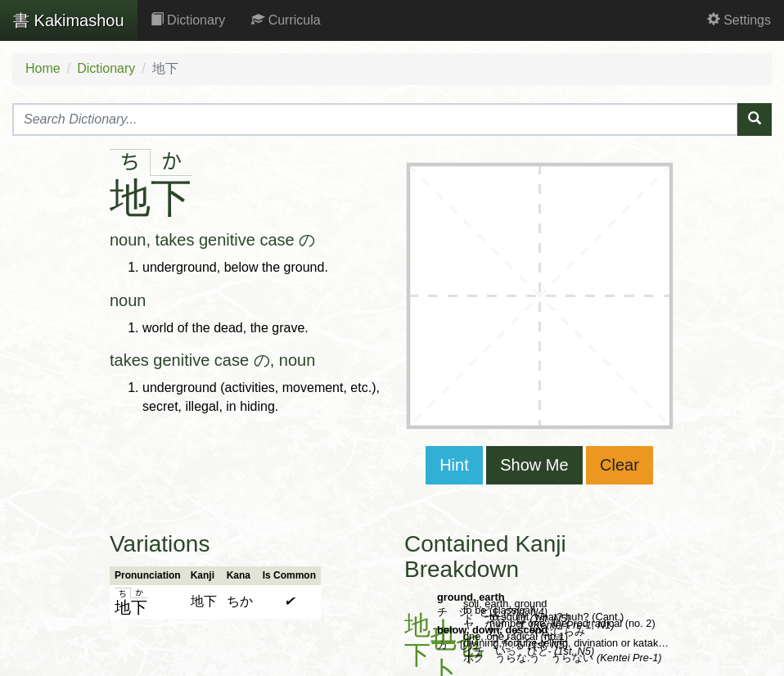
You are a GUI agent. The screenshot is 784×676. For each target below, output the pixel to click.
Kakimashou (69, 20)
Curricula (286, 20)
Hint (454, 465)
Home (43, 68)
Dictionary (188, 20)
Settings (739, 20)
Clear (620, 465)
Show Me (534, 465)
